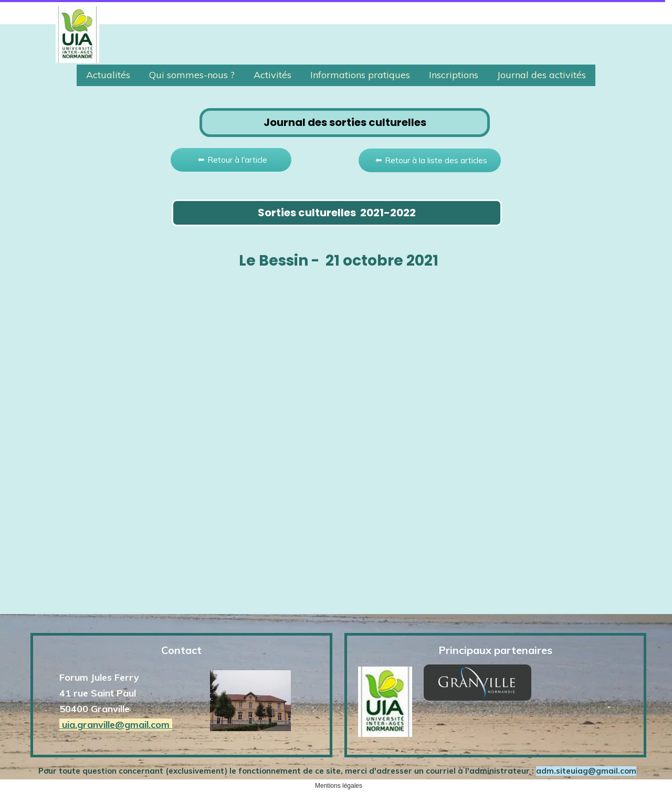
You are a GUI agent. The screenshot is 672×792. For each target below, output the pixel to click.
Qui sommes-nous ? (192, 75)
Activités (272, 75)
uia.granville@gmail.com (116, 725)
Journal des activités (542, 75)
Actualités (108, 75)
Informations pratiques (360, 75)
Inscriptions (454, 75)
